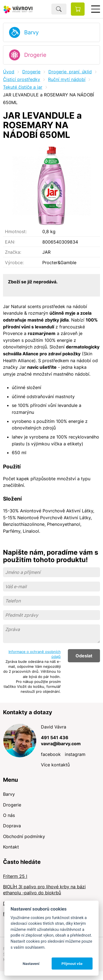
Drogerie (35, 55)
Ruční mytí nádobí (67, 79)
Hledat (59, 9)
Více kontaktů (55, 765)
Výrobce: (14, 263)
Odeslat (84, 656)
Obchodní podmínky (24, 836)
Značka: (13, 252)
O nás (9, 815)
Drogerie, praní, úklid (70, 72)
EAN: (10, 242)
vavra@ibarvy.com (61, 744)
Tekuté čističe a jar (23, 87)
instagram (75, 754)
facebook (51, 754)
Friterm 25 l (15, 876)
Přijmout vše (72, 964)
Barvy (31, 32)
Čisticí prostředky (22, 79)
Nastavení (31, 964)
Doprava (12, 826)
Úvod (9, 72)
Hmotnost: (16, 231)
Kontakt (11, 847)
